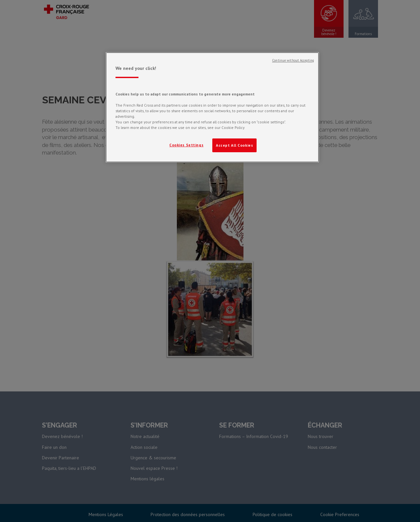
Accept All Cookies (234, 145)
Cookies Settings (186, 145)
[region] (212, 107)
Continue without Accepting (293, 60)
